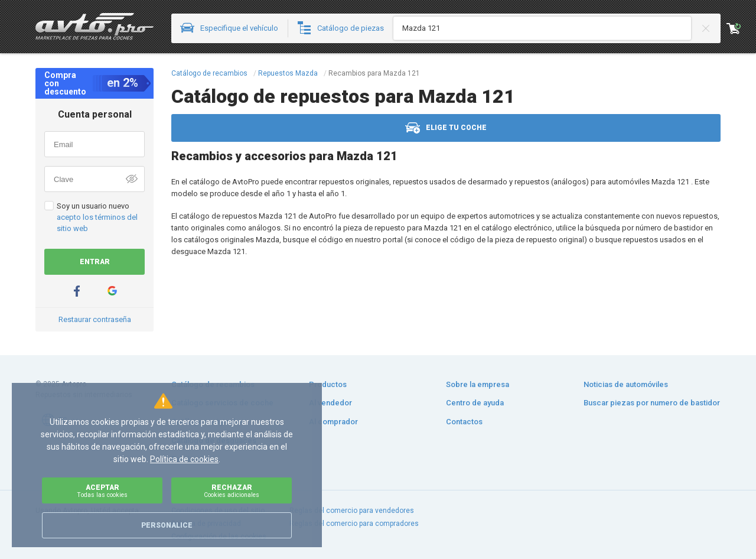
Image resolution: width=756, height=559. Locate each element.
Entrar (95, 262)
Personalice (167, 525)
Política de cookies (184, 459)
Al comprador (333, 422)
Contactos (464, 422)
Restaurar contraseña (95, 319)
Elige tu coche (446, 128)
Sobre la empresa (478, 384)
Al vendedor (330, 403)
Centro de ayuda (475, 403)
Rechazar (232, 491)
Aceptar (102, 491)
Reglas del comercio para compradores (354, 524)
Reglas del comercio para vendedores (352, 511)
